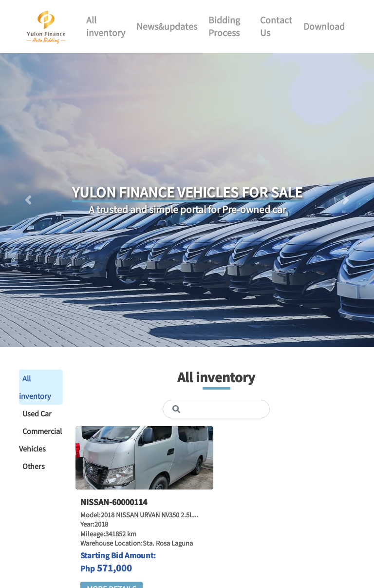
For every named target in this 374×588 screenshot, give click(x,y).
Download (324, 26)
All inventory (106, 26)
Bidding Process (224, 26)
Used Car (37, 413)
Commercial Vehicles (40, 440)
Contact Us (276, 26)
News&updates (167, 26)
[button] (28, 200)
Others (34, 466)
